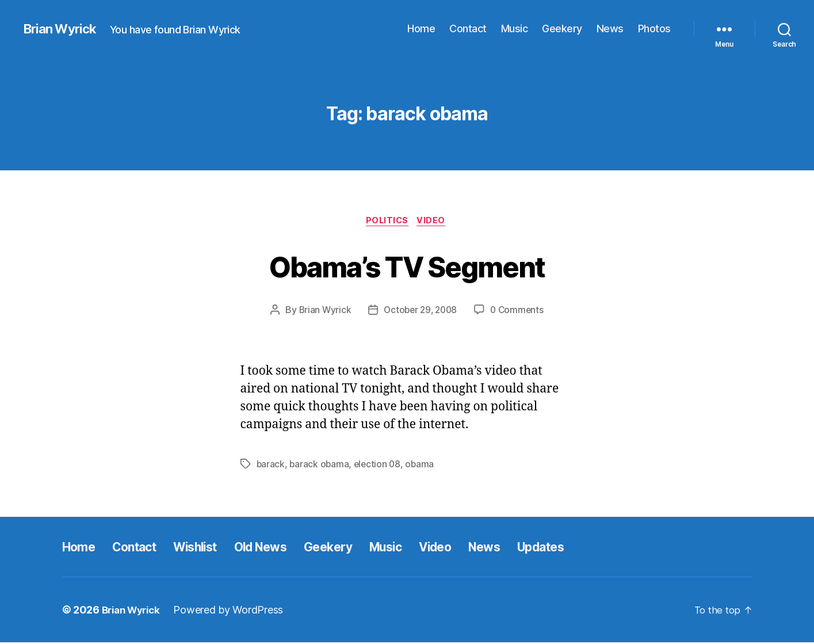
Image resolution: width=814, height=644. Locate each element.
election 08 (380, 466)
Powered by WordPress (234, 611)
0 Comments (520, 311)
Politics (387, 222)
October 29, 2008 (420, 311)
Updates (600, 548)
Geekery (562, 28)
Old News (287, 548)
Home (421, 28)
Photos (654, 28)
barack (271, 466)
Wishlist (213, 548)
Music (515, 28)
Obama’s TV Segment (407, 266)
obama (423, 466)
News (610, 28)
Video (435, 222)
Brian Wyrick (63, 29)
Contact (468, 28)
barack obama (320, 466)
